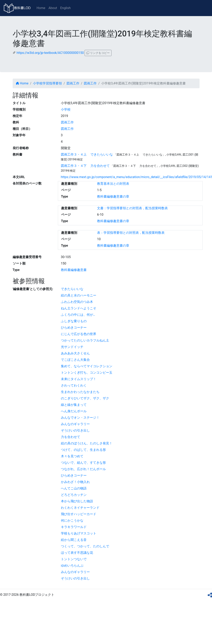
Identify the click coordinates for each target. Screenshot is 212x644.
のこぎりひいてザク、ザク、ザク (85, 398)
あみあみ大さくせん (75, 353)
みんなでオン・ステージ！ (80, 418)
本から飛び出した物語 (77, 501)
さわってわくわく (74, 385)
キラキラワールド (74, 527)
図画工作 (73, 83)
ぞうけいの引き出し (75, 430)
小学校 (66, 109)
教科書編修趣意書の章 (113, 196)
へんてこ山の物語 (74, 488)
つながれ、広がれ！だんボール (83, 469)
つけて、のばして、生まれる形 (83, 450)
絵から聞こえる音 (74, 540)
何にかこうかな (72, 520)
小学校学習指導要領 (47, 83)
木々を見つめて (72, 456)
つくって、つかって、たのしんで (85, 546)
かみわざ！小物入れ (75, 482)
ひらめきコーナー (74, 328)
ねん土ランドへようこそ (79, 308)
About (53, 8)
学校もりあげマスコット (79, 533)
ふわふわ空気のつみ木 (77, 302)
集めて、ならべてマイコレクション (87, 366)
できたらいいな (72, 289)
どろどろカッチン (74, 495)
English (66, 8)
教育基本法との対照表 (113, 184)
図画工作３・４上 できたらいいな (87, 154)
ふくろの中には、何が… (78, 315)
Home (41, 8)
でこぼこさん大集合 (75, 360)
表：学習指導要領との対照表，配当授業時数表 (131, 233)
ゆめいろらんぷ (72, 566)
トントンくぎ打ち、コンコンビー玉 (87, 373)
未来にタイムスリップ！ (79, 379)
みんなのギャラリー (75, 424)
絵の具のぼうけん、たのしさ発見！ (87, 443)
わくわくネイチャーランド (80, 508)
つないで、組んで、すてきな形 (83, 463)
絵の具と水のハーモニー (79, 295)
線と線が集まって (74, 405)
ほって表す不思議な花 (77, 553)
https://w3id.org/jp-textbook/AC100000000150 (50, 53)
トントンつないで (74, 559)
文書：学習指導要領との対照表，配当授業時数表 (132, 208)
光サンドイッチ (72, 347)
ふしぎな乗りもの (74, 321)
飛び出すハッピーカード (79, 514)
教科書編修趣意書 (74, 270)
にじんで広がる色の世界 (79, 334)
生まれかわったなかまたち (80, 392)
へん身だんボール (74, 411)
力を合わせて (71, 437)
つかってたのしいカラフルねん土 (85, 340)
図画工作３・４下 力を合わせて (85, 166)
